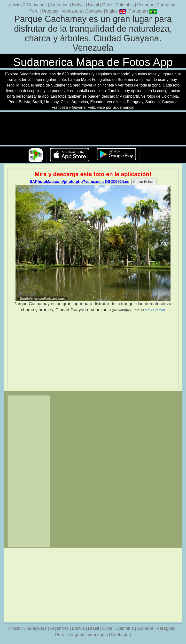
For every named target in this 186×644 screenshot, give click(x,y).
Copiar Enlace (144, 182)
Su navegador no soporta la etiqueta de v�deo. (93, 129)
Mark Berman (155, 310)
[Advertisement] (93, 352)
